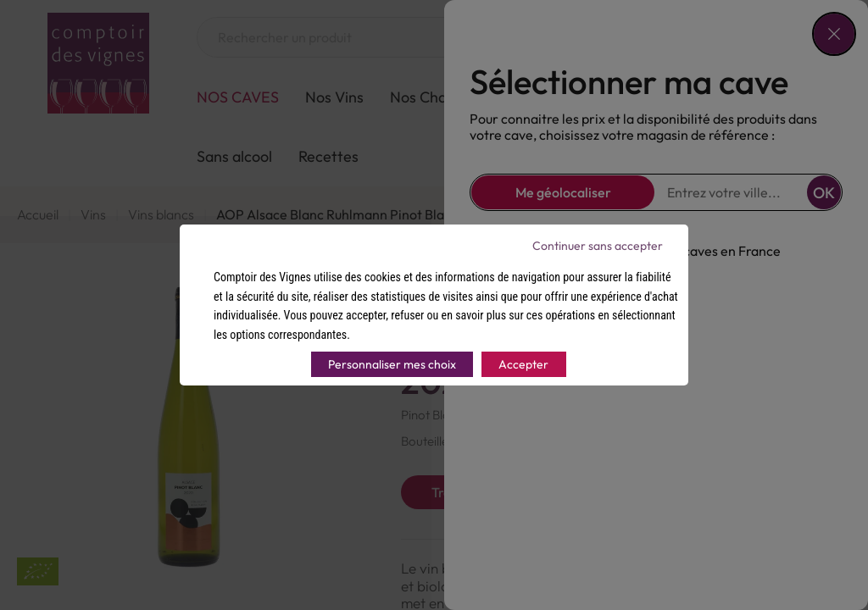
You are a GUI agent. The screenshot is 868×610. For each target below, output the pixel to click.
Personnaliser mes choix (392, 364)
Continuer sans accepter (598, 246)
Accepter (523, 364)
